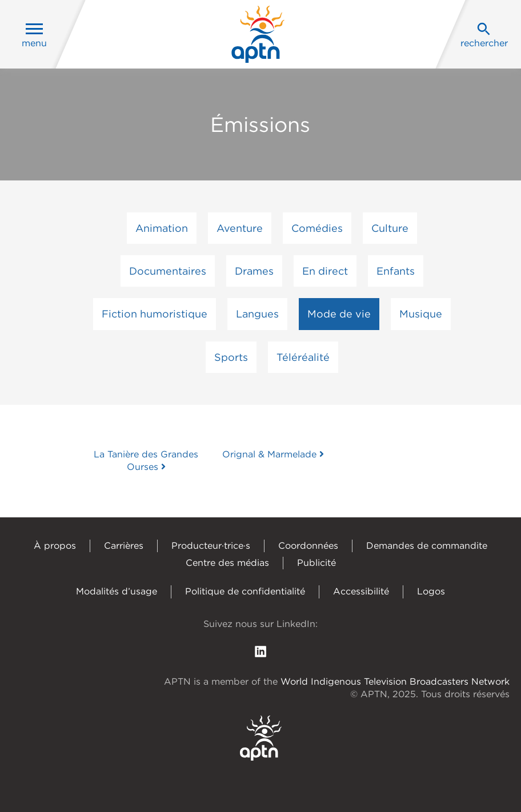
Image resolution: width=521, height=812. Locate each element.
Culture (390, 228)
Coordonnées (308, 546)
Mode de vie (339, 314)
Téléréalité (303, 357)
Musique (421, 314)
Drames (254, 271)
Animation (162, 228)
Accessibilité (361, 591)
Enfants (396, 271)
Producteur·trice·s (211, 546)
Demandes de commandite (427, 546)
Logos (431, 591)
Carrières (124, 546)
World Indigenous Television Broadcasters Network (395, 682)
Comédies (317, 228)
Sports (231, 357)
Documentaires (168, 271)
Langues (257, 314)
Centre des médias (227, 563)
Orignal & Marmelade (273, 454)
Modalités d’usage (117, 591)
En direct (325, 271)
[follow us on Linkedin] (260, 651)
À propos (55, 546)
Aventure (240, 228)
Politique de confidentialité (245, 591)
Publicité (316, 563)
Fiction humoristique (155, 314)
